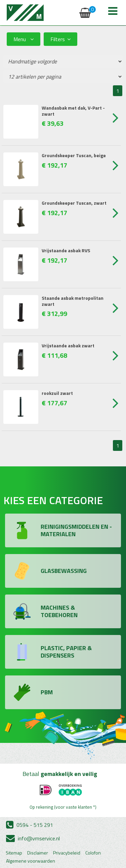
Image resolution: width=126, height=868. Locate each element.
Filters (60, 39)
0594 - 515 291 (30, 825)
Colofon (93, 853)
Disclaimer (38, 853)
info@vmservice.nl (33, 838)
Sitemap (14, 853)
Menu (24, 39)
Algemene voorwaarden (31, 861)
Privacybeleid (67, 853)
